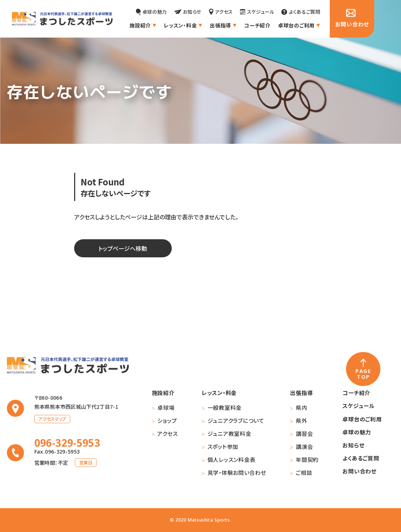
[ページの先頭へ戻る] (363, 369)
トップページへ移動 (123, 248)
